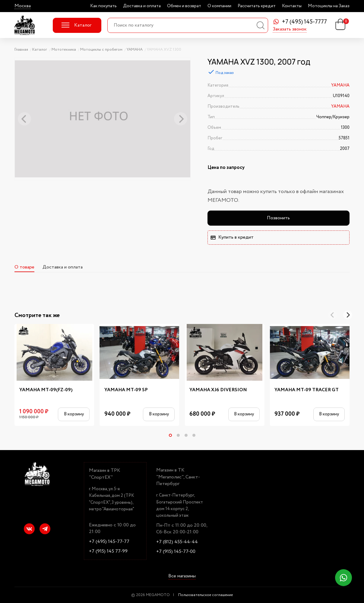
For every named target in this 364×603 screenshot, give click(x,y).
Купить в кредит (232, 237)
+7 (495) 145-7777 (304, 22)
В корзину (74, 414)
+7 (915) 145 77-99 (108, 551)
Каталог (76, 25)
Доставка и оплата (142, 6)
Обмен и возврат (184, 6)
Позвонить (278, 218)
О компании (219, 6)
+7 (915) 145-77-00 (176, 552)
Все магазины (182, 576)
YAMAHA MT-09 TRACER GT (307, 390)
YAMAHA (340, 85)
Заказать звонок (290, 30)
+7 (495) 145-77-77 (109, 542)
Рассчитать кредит (257, 6)
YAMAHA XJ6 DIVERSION (218, 390)
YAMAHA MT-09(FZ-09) (46, 390)
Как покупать (103, 6)
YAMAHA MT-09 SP (126, 390)
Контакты (292, 6)
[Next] (348, 315)
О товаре (24, 267)
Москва (23, 6)
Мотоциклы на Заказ (329, 6)
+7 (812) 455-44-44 (177, 542)
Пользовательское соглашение (206, 595)
